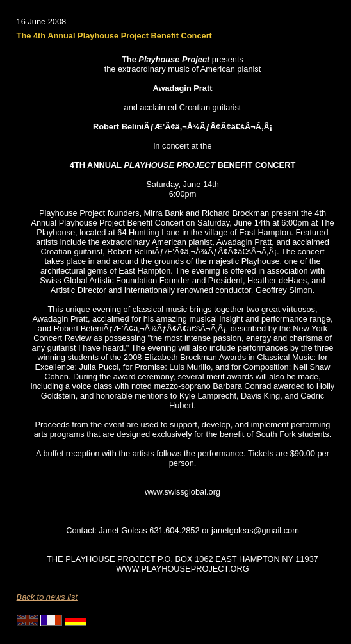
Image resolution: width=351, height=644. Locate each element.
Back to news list (47, 597)
